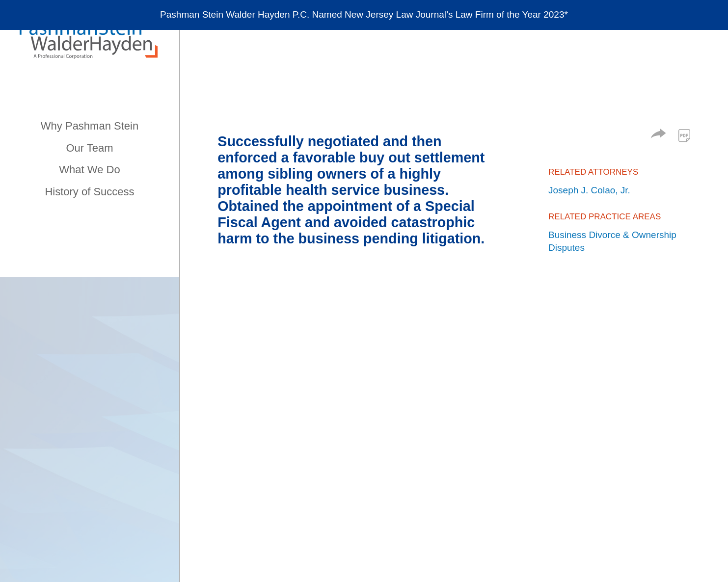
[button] (658, 135)
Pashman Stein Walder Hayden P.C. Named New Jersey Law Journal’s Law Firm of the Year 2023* (364, 15)
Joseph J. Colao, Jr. (589, 190)
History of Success (89, 192)
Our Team (89, 148)
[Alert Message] (364, 15)
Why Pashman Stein (90, 126)
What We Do (89, 170)
